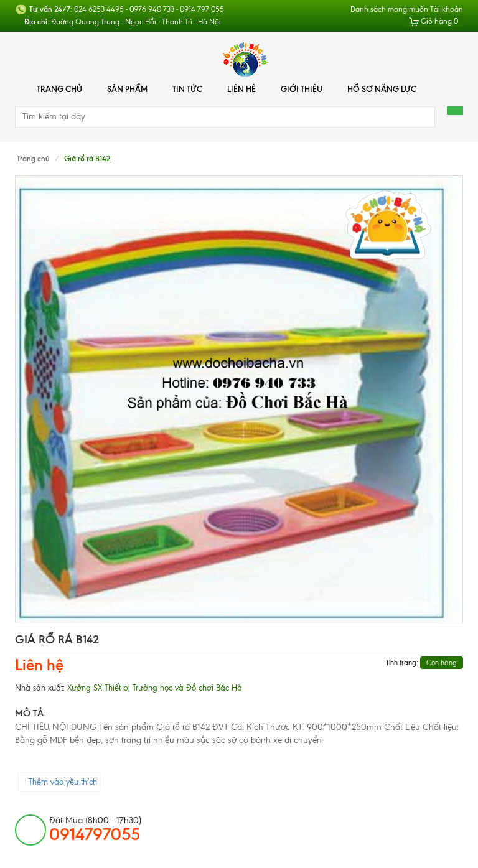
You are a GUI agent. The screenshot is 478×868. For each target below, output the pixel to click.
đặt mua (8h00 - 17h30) (95, 829)
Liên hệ (241, 89)
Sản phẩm (127, 89)
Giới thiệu (302, 89)
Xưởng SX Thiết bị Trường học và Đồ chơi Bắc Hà (155, 688)
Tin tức (187, 89)
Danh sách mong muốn (389, 9)
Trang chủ (59, 89)
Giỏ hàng (433, 21)
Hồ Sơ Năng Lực (382, 89)
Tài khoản (447, 9)
